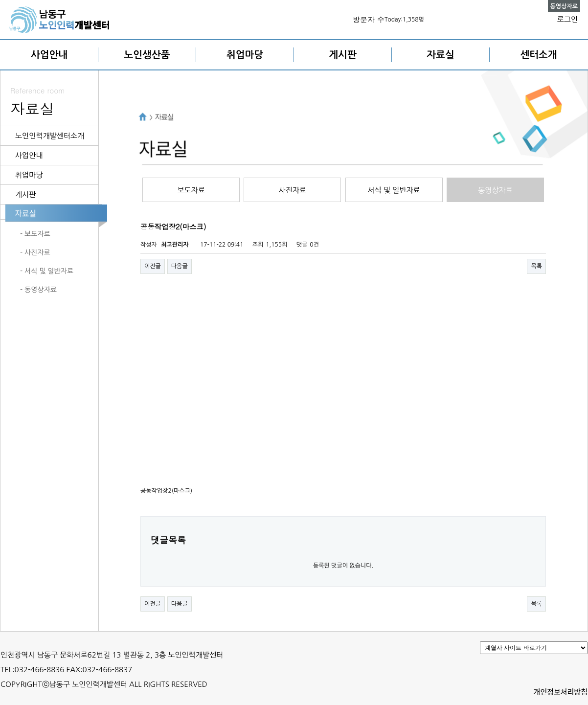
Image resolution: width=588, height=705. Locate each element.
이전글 (153, 266)
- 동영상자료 (38, 290)
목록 (536, 266)
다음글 (180, 266)
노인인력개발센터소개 (50, 136)
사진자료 (293, 190)
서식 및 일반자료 (394, 190)
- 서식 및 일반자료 (47, 271)
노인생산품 (147, 55)
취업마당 (245, 55)
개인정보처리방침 (561, 692)
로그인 (567, 19)
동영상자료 (495, 190)
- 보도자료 (35, 234)
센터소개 (538, 55)
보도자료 (191, 190)
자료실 (440, 55)
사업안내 (49, 55)
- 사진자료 (35, 252)
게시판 (342, 55)
